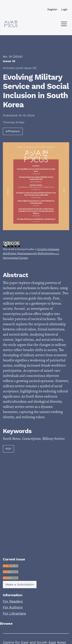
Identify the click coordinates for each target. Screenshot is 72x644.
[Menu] (64, 25)
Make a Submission (20, 584)
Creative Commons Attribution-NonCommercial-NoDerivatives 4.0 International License (31, 253)
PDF (8, 449)
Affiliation (13, 131)
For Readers (13, 601)
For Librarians (14, 613)
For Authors (13, 607)
